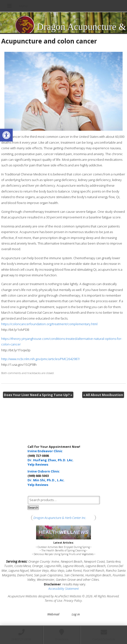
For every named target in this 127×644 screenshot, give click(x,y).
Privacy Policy (73, 601)
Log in (76, 614)
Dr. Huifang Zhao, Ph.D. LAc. (51, 460)
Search (33, 508)
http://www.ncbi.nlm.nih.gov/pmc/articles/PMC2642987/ (40, 359)
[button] (6, 135)
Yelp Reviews (38, 464)
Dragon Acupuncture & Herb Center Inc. (60, 518)
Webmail (53, 614)
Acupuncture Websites (23, 596)
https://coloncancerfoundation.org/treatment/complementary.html (49, 324)
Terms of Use (53, 601)
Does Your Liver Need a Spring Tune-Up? (38, 395)
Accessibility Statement (63, 589)
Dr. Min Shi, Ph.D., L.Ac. (46, 480)
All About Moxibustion (103, 395)
